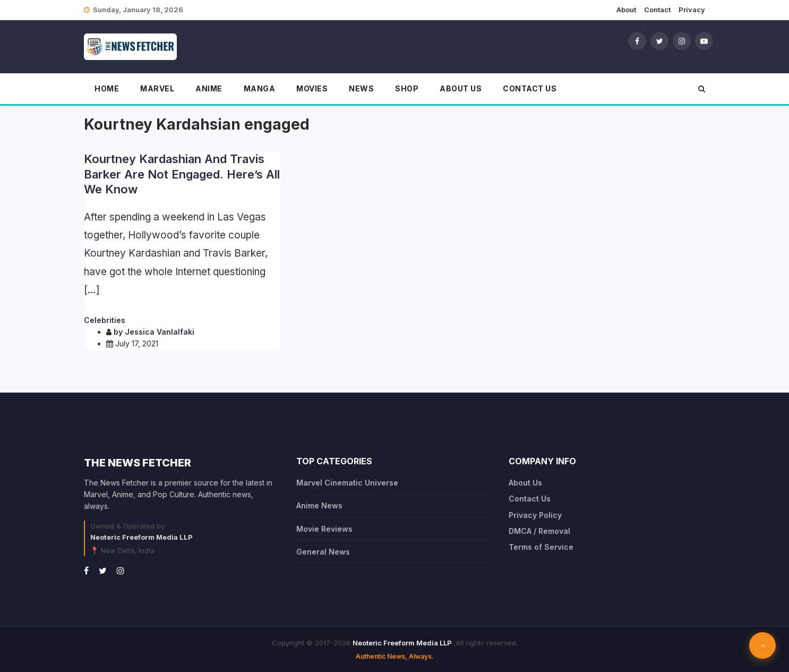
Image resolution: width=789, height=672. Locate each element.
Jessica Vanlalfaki (160, 332)
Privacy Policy (535, 515)
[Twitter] (659, 41)
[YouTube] (704, 41)
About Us (461, 88)
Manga (260, 88)
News (361, 88)
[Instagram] (682, 41)
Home (107, 88)
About (626, 10)
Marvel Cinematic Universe (347, 483)
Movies (312, 88)
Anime (209, 88)
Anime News (319, 505)
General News (323, 552)
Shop (407, 88)
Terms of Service (541, 547)
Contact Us (530, 88)
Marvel (157, 88)
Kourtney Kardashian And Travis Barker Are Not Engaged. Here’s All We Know (182, 174)
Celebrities (105, 320)
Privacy (692, 10)
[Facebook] (637, 41)
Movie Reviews (324, 529)
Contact (657, 10)
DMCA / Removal (539, 531)
